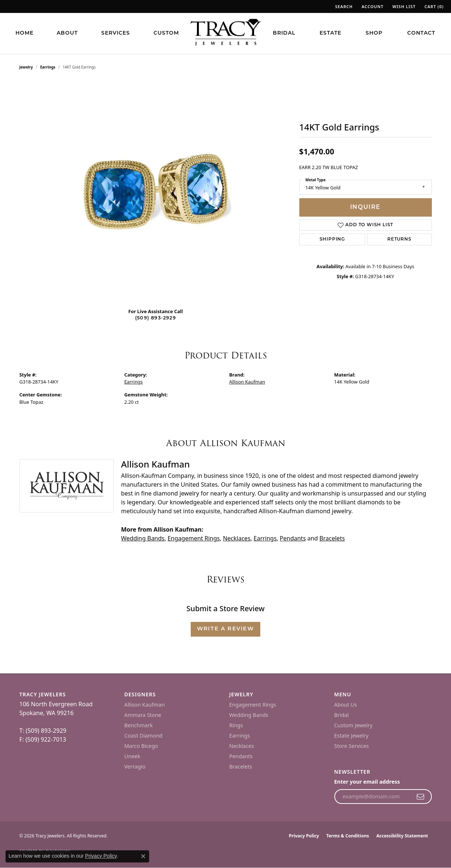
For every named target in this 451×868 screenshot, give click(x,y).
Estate (330, 33)
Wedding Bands (143, 538)
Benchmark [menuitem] (139, 725)
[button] (343, 6)
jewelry (26, 67)
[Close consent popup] (143, 856)
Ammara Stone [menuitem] (143, 715)
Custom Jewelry (353, 725)
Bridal (284, 33)
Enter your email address (367, 782)
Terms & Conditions (348, 836)
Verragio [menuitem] (135, 766)
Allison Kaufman (247, 382)
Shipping (332, 239)
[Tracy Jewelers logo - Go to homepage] (226, 33)
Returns (399, 239)
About (67, 33)
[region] (156, 192)
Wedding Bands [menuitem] (249, 715)
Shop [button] (374, 33)
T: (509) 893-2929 (43, 731)
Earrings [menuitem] (240, 736)
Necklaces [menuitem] (242, 746)
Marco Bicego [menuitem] (141, 746)
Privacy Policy (304, 836)
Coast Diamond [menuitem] (144, 736)
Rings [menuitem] (236, 725)
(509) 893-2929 (156, 318)
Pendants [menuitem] (241, 756)
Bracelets (332, 538)
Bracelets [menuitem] (241, 766)
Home (24, 33)
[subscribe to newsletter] (421, 797)
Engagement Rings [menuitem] (253, 705)
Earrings (48, 67)
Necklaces (237, 538)
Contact (421, 33)
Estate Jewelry (351, 736)
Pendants (293, 538)
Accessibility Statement (402, 836)
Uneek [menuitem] (132, 756)
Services (116, 33)
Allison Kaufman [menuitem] (145, 705)
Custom (166, 33)
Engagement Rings (194, 538)
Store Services (352, 746)
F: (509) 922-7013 (43, 739)
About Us (346, 705)
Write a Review (225, 629)
